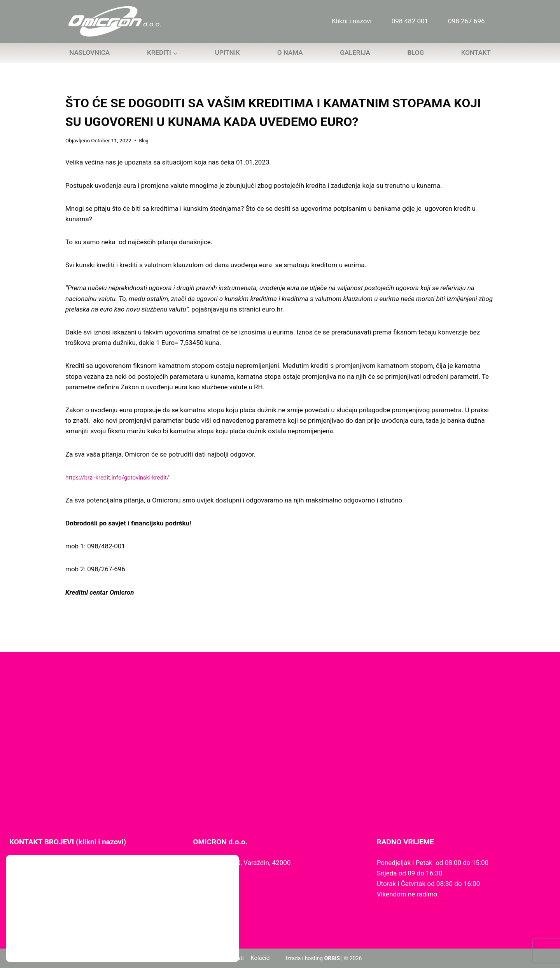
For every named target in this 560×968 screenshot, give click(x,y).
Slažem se (193, 913)
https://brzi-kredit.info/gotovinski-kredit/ (124, 477)
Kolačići (260, 958)
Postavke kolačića (193, 946)
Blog (416, 53)
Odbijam (193, 929)
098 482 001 (410, 21)
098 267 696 (466, 21)
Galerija (355, 53)
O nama (290, 53)
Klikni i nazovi (352, 21)
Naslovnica (89, 53)
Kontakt (476, 53)
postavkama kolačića (43, 940)
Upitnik (228, 53)
